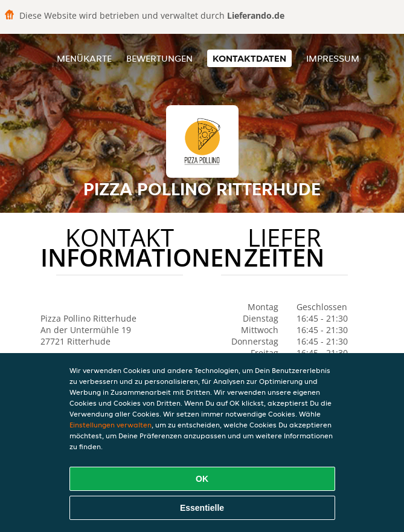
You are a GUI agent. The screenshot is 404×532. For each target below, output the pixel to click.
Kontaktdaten (249, 58)
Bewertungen (159, 58)
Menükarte (84, 58)
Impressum (333, 58)
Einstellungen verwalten (111, 425)
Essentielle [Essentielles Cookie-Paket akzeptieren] (202, 508)
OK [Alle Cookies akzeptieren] (202, 479)
